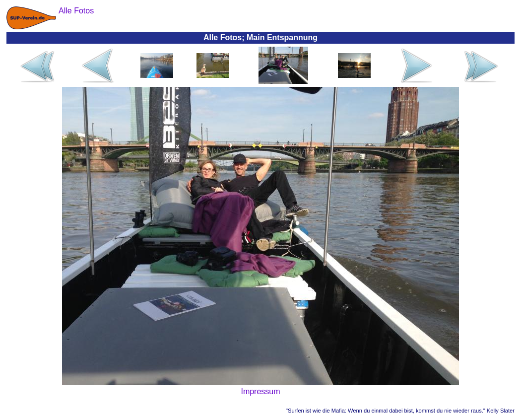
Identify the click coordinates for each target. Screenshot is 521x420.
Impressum (260, 391)
